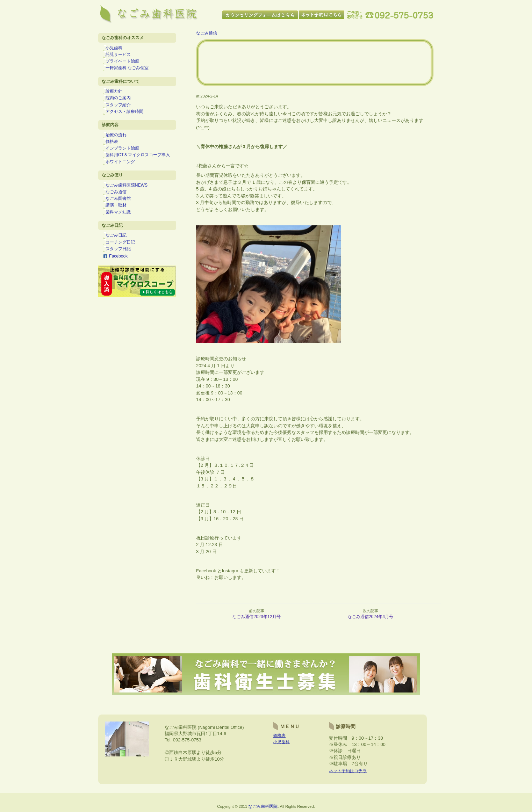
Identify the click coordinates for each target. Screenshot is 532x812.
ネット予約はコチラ (349, 774)
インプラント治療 (126, 158)
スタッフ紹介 (122, 111)
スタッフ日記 (122, 268)
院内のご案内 (122, 103)
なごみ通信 (120, 205)
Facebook (118, 275)
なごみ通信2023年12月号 (257, 617)
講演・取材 (120, 220)
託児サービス (122, 56)
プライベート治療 (126, 64)
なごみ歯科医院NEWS (130, 198)
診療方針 (117, 96)
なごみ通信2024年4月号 (371, 617)
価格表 (115, 151)
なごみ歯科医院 (263, 809)
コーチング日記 (124, 260)
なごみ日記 (120, 253)
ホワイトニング (124, 173)
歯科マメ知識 (122, 228)
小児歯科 (117, 49)
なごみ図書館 (122, 213)
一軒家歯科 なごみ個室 (131, 71)
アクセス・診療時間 (128, 118)
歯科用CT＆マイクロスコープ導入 (141, 166)
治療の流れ (120, 143)
